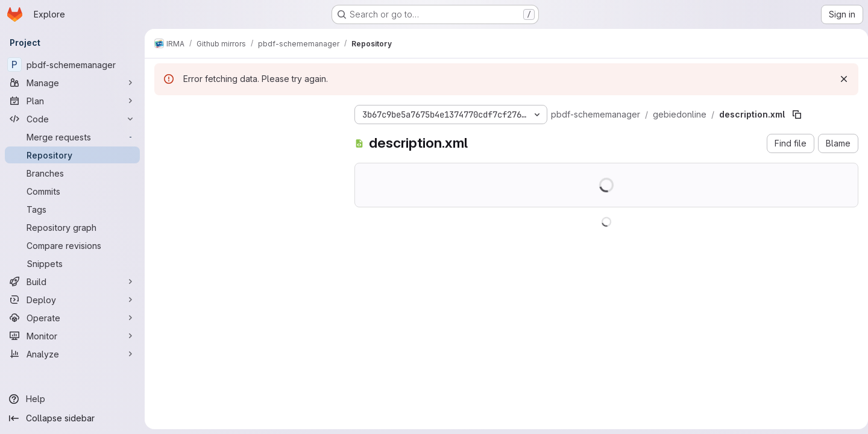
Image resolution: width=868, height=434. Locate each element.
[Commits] (72, 191)
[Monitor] (72, 336)
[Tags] (72, 209)
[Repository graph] (72, 227)
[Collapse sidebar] (72, 418)
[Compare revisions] (72, 245)
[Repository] (72, 155)
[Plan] (72, 101)
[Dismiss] (839, 79)
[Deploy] (72, 300)
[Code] (72, 119)
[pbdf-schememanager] (72, 64)
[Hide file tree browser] (164, 112)
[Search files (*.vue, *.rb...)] (245, 136)
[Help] (72, 399)
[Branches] (72, 173)
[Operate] (72, 318)
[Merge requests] (72, 137)
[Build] (72, 281)
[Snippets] (72, 263)
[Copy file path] (797, 115)
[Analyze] (72, 354)
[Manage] (72, 83)
